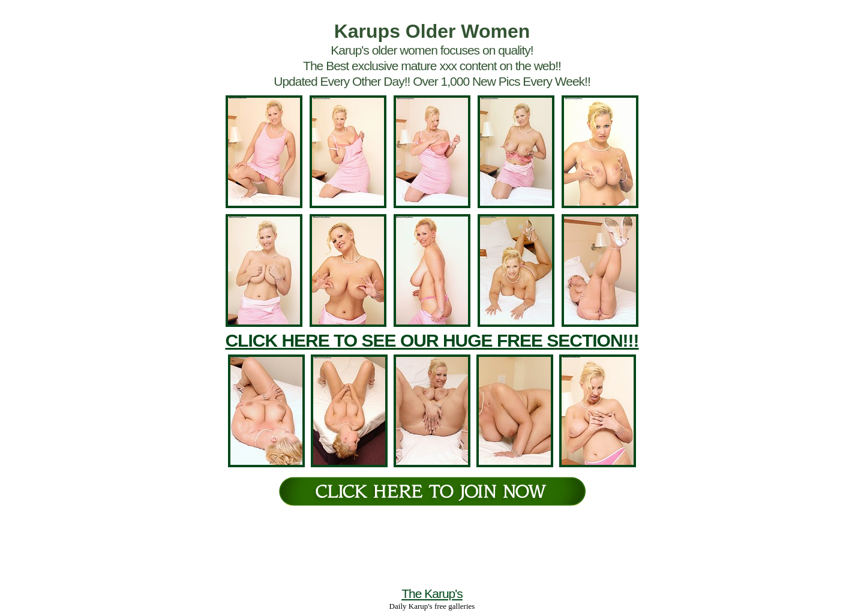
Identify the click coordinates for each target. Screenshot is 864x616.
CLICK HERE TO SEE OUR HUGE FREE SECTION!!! (432, 340)
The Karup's (432, 594)
